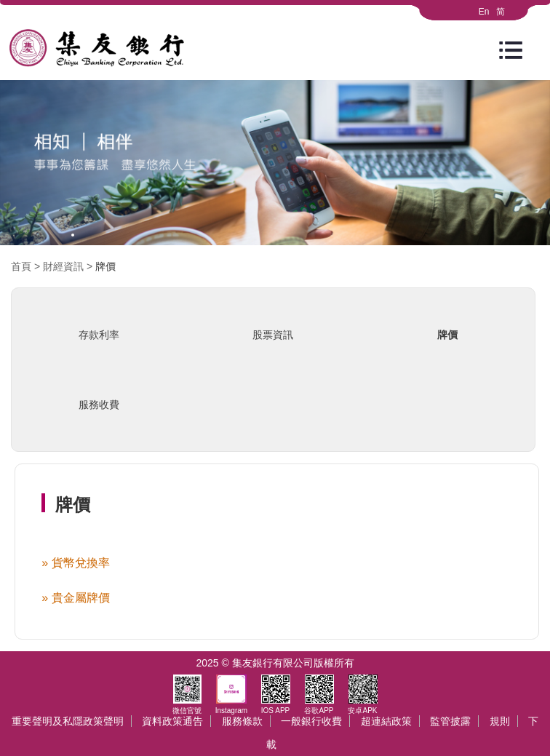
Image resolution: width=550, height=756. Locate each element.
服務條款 (242, 721)
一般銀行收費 (311, 721)
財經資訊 (63, 266)
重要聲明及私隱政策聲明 (68, 721)
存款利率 (99, 335)
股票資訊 (273, 335)
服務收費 (99, 405)
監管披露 (450, 721)
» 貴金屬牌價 (75, 598)
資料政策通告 (172, 721)
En (484, 12)
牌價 (105, 266)
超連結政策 (386, 721)
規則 (500, 721)
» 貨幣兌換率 (75, 563)
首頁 (21, 266)
